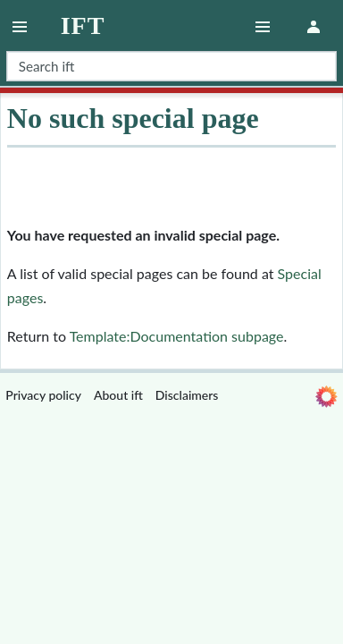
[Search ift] (171, 66)
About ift (118, 395)
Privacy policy (43, 395)
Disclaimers (187, 395)
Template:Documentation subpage (177, 336)
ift (83, 26)
